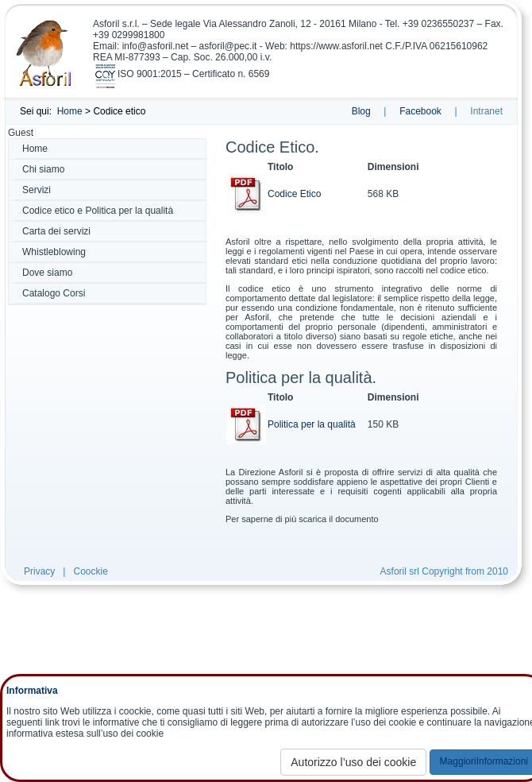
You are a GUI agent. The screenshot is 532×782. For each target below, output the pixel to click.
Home (70, 111)
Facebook (420, 111)
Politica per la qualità (312, 424)
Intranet (486, 111)
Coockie (90, 571)
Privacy (39, 571)
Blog (361, 111)
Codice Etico (294, 194)
